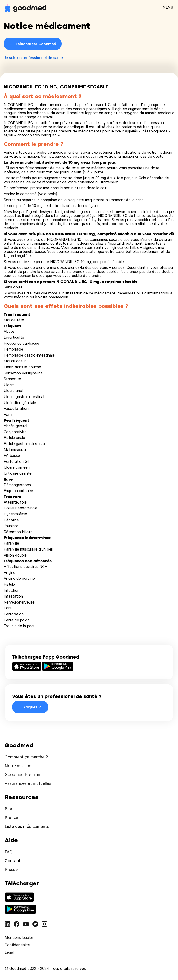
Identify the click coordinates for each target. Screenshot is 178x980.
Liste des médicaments (27, 826)
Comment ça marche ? (26, 757)
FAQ (9, 852)
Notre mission (18, 766)
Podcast (13, 818)
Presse (11, 869)
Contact (13, 861)
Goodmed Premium (23, 775)
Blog (9, 809)
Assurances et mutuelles (28, 783)
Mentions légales (19, 937)
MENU (168, 7)
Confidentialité (17, 945)
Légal (9, 952)
